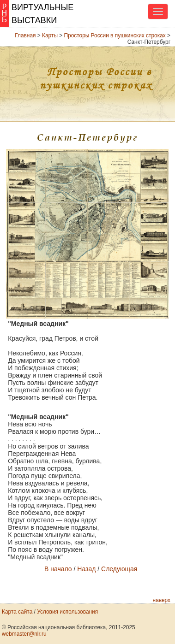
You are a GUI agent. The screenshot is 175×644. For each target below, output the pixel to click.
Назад (86, 569)
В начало (58, 569)
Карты (50, 35)
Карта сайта (17, 612)
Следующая (119, 569)
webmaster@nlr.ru (24, 634)
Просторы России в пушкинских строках (115, 35)
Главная (25, 35)
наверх (162, 600)
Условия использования (67, 612)
